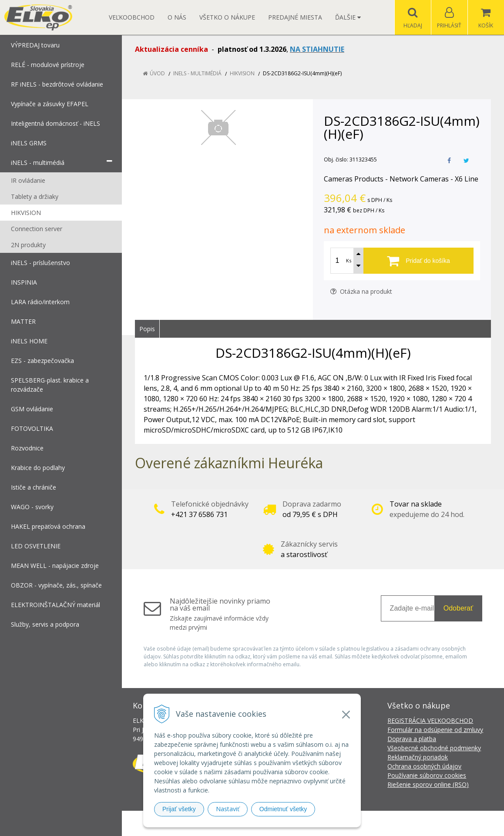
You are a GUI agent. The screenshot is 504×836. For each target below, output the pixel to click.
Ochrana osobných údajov (424, 766)
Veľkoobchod (132, 17)
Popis (147, 329)
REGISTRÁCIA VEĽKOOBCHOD (430, 720)
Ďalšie (348, 17)
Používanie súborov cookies (427, 775)
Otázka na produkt (361, 291)
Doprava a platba (412, 739)
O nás (177, 17)
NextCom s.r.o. (408, 823)
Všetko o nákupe (227, 17)
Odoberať (458, 608)
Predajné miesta (295, 17)
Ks (349, 260)
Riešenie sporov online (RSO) (428, 784)
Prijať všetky (179, 809)
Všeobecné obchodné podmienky (434, 748)
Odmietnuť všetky (283, 809)
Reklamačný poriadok (418, 757)
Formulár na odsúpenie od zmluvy (435, 730)
